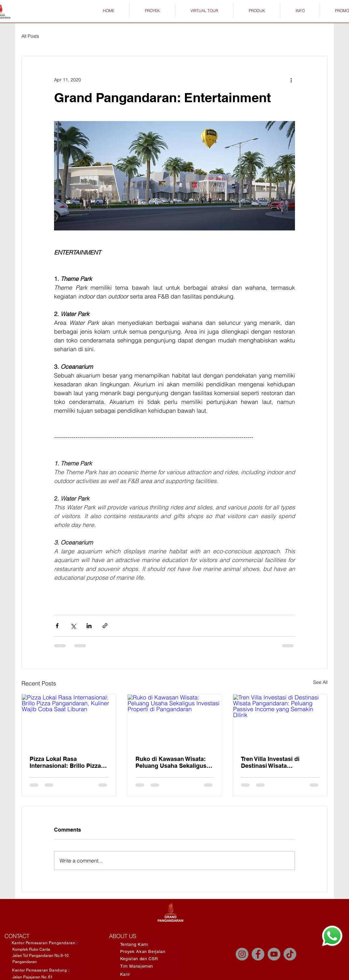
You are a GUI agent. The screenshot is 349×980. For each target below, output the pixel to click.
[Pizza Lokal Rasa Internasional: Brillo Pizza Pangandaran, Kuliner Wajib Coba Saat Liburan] (69, 721)
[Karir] (150, 974)
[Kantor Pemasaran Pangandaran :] (45, 943)
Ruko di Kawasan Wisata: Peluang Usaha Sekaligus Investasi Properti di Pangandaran (171, 762)
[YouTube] (274, 954)
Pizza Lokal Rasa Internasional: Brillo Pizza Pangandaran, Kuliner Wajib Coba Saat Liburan (68, 762)
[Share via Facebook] (57, 626)
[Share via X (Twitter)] (73, 626)
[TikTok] (290, 954)
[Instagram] (242, 954)
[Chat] (332, 936)
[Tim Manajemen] (150, 966)
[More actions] (291, 80)
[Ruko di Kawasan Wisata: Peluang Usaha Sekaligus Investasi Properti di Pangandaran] (175, 721)
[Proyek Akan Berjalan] (150, 952)
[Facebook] (258, 954)
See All (320, 682)
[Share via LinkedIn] (89, 626)
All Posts (30, 36)
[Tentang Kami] (142, 944)
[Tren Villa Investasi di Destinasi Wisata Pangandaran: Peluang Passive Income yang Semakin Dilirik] (280, 721)
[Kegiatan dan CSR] (150, 959)
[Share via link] (105, 626)
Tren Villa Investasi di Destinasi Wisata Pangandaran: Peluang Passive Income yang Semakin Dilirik (273, 762)
